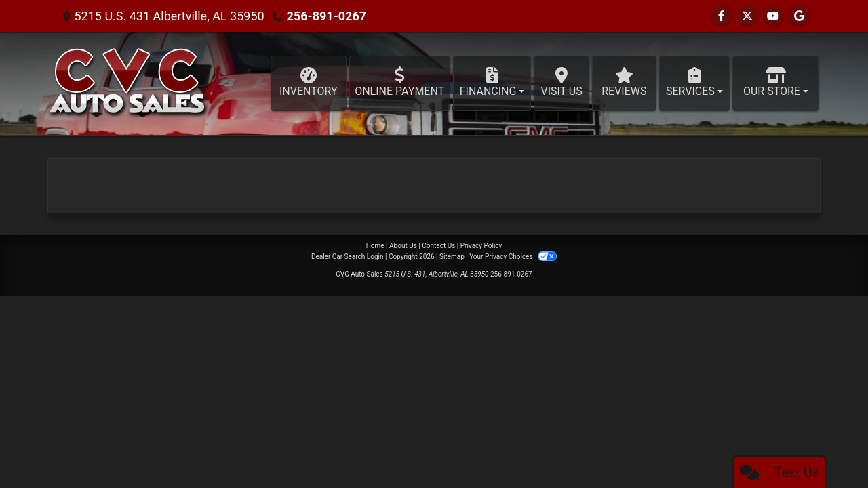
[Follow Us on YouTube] (773, 16)
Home (375, 246)
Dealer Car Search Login (348, 257)
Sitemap (452, 257)
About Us (403, 246)
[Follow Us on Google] (799, 16)
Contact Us (438, 246)
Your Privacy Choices (513, 257)
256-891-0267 (327, 16)
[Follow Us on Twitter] (747, 16)
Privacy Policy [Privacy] (481, 246)
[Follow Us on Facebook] (722, 16)
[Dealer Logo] (129, 83)
